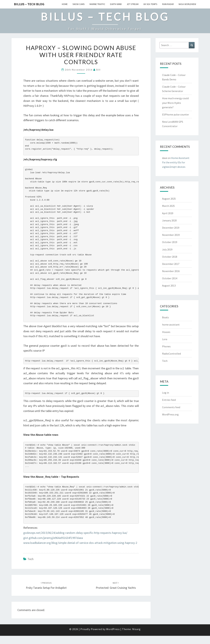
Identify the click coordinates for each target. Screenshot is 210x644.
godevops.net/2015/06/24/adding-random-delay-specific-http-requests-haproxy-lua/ (75, 533)
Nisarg (136, 629)
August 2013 (169, 286)
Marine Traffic (97, 4)
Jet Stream (133, 4)
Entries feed (169, 400)
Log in (166, 393)
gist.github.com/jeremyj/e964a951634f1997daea (53, 538)
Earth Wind (116, 4)
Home (65, 4)
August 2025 (169, 199)
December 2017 (171, 264)
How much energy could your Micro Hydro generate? (175, 103)
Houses (166, 332)
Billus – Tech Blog (29, 4)
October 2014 (170, 278)
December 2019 (171, 228)
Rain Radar (168, 4)
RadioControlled (171, 354)
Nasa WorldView (187, 4)
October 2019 (170, 242)
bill (98, 70)
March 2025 (168, 206)
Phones (166, 346)
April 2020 (168, 213)
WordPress (113, 629)
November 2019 (171, 235)
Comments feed (171, 407)
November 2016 (171, 271)
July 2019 (167, 249)
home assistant (171, 325)
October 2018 (170, 257)
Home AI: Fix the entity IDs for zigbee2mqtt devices (176, 162)
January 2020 (169, 220)
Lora (165, 339)
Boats (165, 317)
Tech (31, 559)
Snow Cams (79, 4)
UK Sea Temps (150, 4)
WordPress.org (170, 414)
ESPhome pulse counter (176, 114)
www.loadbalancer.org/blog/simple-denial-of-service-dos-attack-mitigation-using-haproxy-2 (80, 543)
